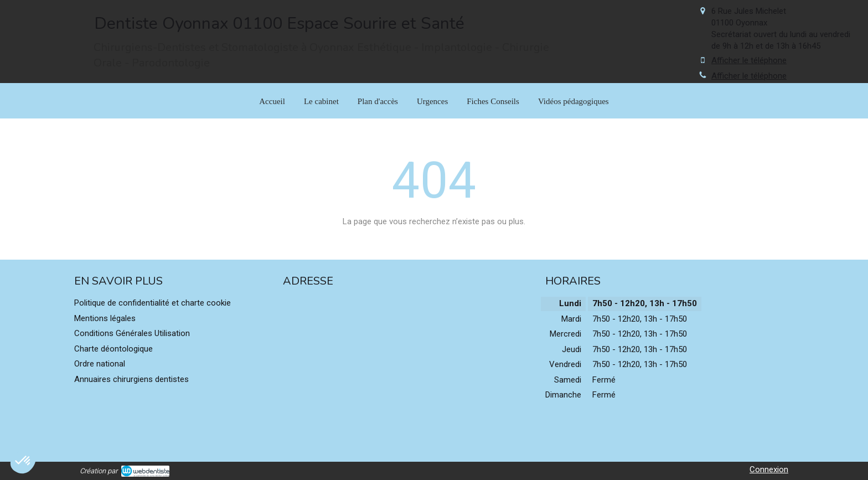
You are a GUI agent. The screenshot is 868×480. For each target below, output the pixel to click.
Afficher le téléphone (749, 60)
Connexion (769, 469)
